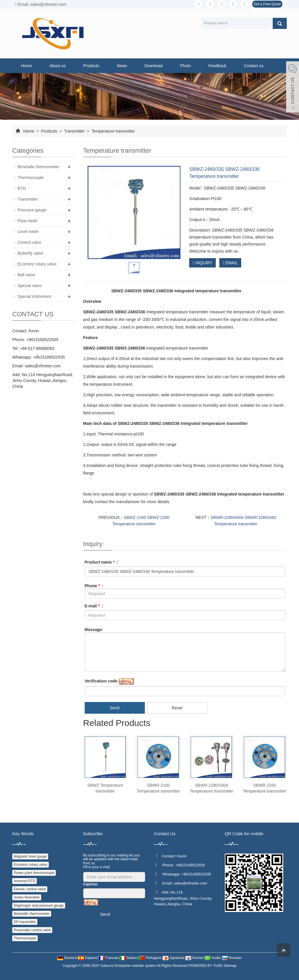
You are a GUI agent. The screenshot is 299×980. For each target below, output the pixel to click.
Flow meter (28, 221)
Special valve (30, 286)
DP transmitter (25, 922)
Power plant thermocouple (34, 873)
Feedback (217, 66)
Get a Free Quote (267, 4)
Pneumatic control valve (32, 930)
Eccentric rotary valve (37, 264)
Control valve (29, 242)
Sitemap (230, 966)
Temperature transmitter (113, 131)
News (122, 66)
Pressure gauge (32, 210)
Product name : (101, 562)
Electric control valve (30, 889)
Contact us (254, 66)
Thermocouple (31, 178)
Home (26, 66)
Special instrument (34, 296)
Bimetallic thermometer (38, 167)
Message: (94, 630)
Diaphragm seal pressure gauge (39, 906)
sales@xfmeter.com (43, 366)
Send (115, 708)
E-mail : (94, 606)
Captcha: (91, 884)
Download (154, 66)
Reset (177, 708)
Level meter (28, 232)
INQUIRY (202, 263)
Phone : (94, 586)
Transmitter (74, 131)
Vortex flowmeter (27, 897)
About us (57, 66)
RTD (22, 188)
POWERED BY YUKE (206, 966)
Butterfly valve (30, 253)
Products (91, 66)
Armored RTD (25, 881)
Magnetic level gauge (30, 856)
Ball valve (26, 275)
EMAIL (230, 263)
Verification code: (102, 681)
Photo (186, 66)
